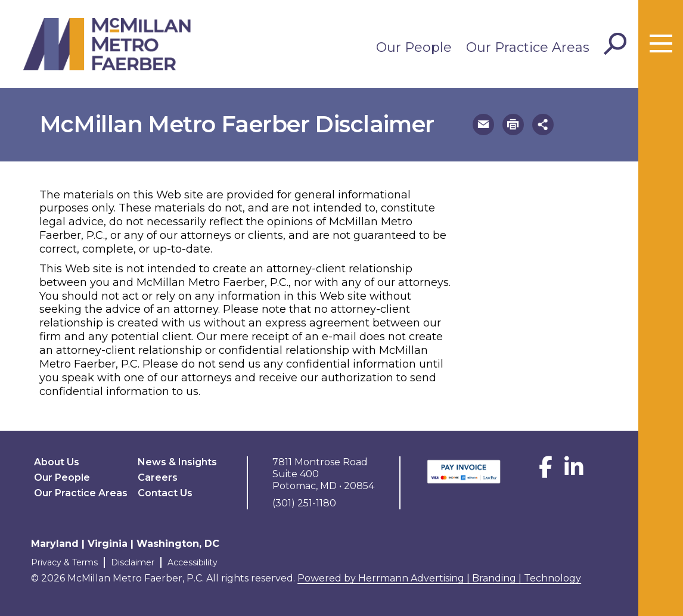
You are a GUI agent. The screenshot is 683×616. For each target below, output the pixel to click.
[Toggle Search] (615, 44)
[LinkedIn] (574, 472)
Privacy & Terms (64, 562)
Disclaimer (133, 562)
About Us (57, 462)
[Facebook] (546, 472)
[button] (483, 125)
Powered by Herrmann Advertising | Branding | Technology (439, 578)
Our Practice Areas (528, 47)
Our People (414, 47)
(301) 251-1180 (304, 503)
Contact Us (165, 493)
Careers (158, 477)
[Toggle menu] (661, 44)
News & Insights (177, 462)
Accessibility (193, 562)
